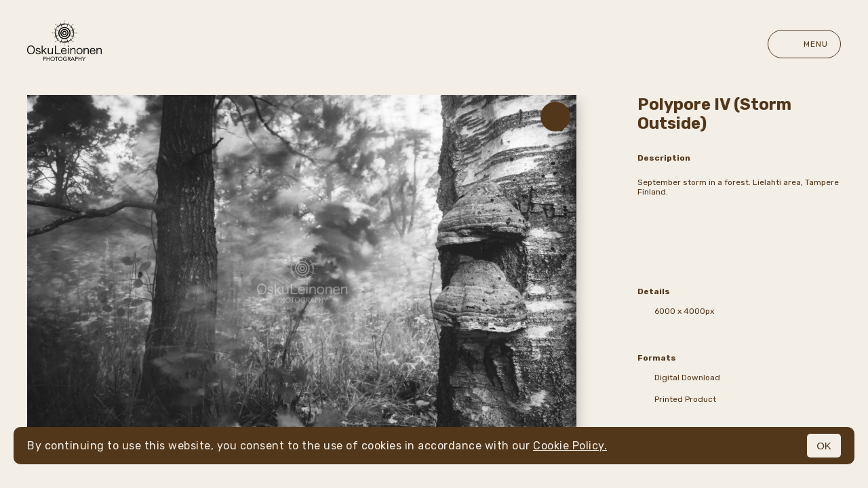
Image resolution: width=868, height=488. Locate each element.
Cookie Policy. (570, 446)
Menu (804, 44)
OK (824, 446)
